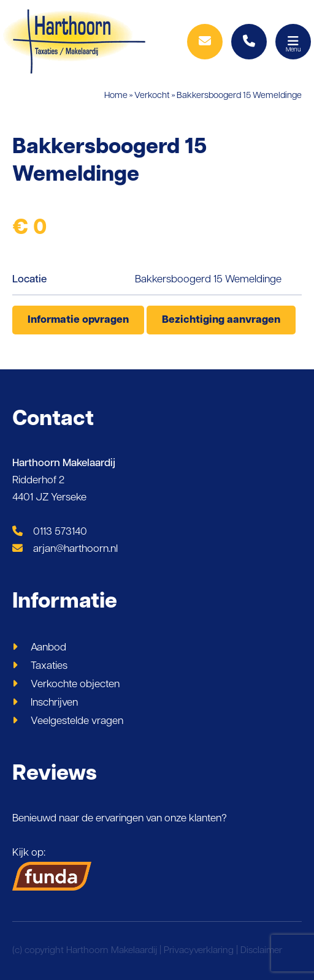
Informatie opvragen (78, 320)
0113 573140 (50, 532)
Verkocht (152, 96)
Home (116, 96)
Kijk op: (52, 869)
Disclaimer (261, 951)
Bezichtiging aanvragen (221, 320)
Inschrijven (54, 703)
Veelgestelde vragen (77, 721)
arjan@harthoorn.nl (65, 549)
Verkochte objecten (75, 684)
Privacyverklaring (199, 951)
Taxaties (49, 666)
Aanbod (48, 648)
